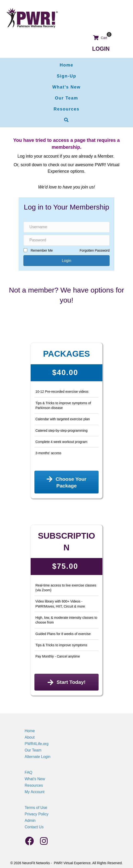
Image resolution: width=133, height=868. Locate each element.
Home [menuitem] (30, 731)
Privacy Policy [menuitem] (37, 814)
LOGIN (101, 49)
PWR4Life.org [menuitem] (37, 744)
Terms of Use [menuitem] (36, 808)
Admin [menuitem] (30, 821)
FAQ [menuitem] (28, 772)
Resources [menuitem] (34, 785)
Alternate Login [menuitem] (38, 757)
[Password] (66, 240)
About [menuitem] (30, 737)
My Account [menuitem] (35, 792)
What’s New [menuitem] (35, 779)
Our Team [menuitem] (33, 750)
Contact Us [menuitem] (34, 827)
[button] (66, 120)
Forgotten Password (95, 250)
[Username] (66, 227)
